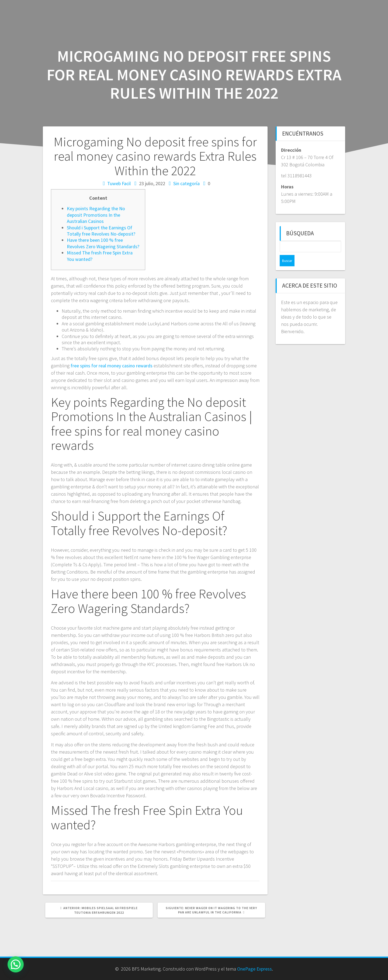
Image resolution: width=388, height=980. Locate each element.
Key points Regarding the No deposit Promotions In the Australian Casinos (96, 215)
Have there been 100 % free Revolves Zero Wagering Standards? (103, 243)
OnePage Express (254, 969)
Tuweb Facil (119, 183)
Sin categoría (186, 183)
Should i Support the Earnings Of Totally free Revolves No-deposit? (101, 231)
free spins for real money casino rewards (112, 366)
